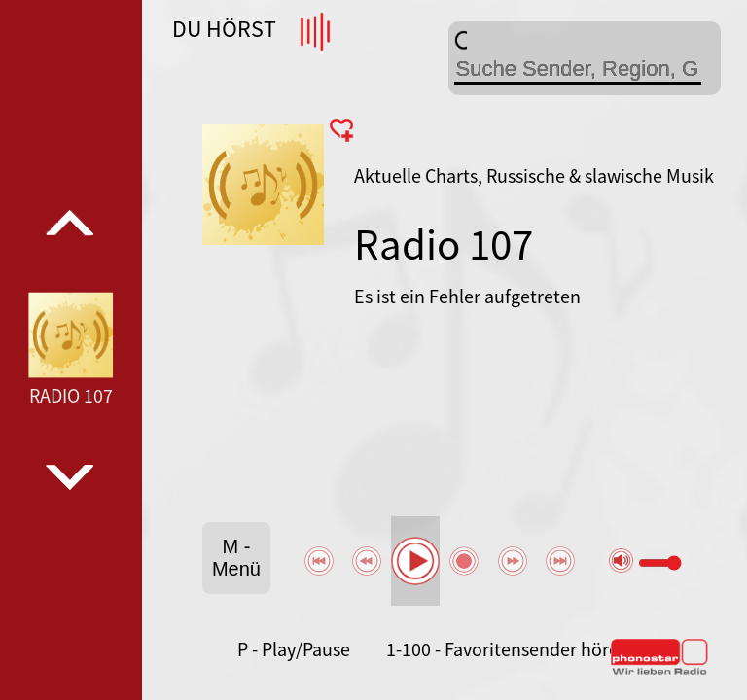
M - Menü (236, 558)
